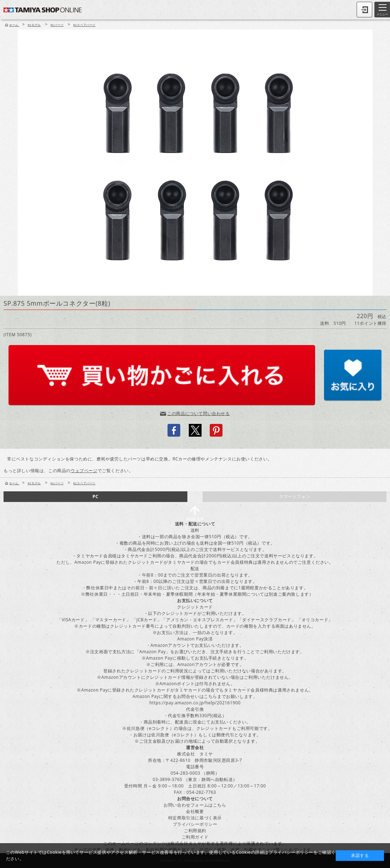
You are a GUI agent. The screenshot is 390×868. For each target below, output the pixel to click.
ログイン (364, 10)
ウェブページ (84, 471)
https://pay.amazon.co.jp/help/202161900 (195, 703)
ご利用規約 (195, 831)
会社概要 (195, 811)
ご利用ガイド (195, 837)
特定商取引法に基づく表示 (195, 818)
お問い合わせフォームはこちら (195, 805)
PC (95, 496)
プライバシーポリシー (195, 824)
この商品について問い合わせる (198, 413)
